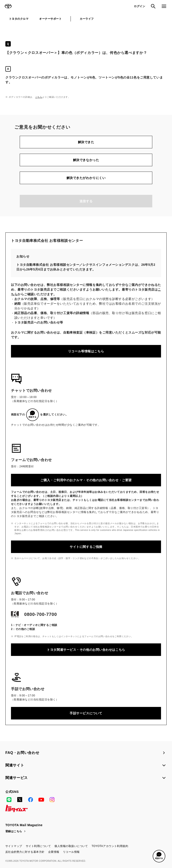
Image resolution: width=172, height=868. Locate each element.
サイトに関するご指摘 (86, 547)
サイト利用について (38, 846)
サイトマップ (14, 846)
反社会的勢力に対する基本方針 (25, 852)
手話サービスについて (86, 713)
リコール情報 (71, 852)
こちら (39, 97)
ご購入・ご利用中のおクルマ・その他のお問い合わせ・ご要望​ (86, 480)
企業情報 (54, 852)
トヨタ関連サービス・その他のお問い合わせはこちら (86, 650)
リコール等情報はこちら (86, 351)
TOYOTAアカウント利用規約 (110, 846)
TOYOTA (8, 6)
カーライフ (87, 19)
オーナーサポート (50, 19)
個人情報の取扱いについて (71, 846)
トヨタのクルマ (19, 19)
